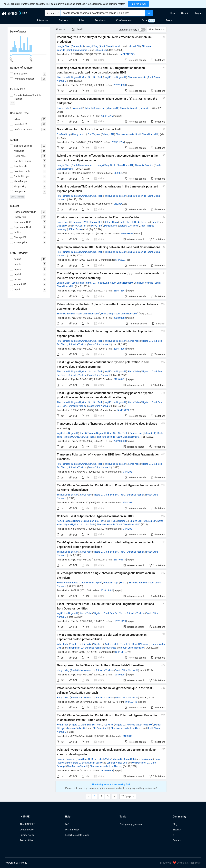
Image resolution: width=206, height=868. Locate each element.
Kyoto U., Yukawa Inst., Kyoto (87, 583)
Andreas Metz (112, 644)
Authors (63, 20)
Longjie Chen (64, 46)
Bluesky (177, 830)
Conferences (124, 20)
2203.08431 (120, 379)
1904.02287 (120, 675)
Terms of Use (27, 840)
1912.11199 (120, 621)
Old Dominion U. (75, 648)
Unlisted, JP (150, 433)
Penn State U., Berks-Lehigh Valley (94, 759)
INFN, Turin (97, 226)
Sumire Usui (136, 433)
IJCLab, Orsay (111, 222)
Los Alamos (110, 648)
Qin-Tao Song (64, 134)
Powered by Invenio (16, 863)
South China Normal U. (111, 46)
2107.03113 (120, 560)
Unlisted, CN (134, 46)
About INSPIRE (27, 824)
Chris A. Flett (96, 222)
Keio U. (123, 583)
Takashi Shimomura (95, 108)
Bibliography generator (131, 824)
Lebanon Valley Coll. (77, 728)
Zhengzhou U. (79, 134)
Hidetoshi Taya (111, 583)
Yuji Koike (110, 77)
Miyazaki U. (113, 108)
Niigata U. (121, 77)
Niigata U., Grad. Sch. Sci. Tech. (87, 77)
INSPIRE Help (72, 830)
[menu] (180, 13)
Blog (175, 824)
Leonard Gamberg (66, 759)
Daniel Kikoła (111, 226)
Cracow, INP (78, 46)
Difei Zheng (107, 314)
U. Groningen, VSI (79, 222)
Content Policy (27, 830)
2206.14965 (120, 349)
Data (144, 20)
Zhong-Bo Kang (121, 759)
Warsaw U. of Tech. (129, 226)
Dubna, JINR (108, 134)
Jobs (81, 20)
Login (198, 13)
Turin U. (155, 222)
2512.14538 (120, 85)
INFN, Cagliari (79, 226)
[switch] (142, 30)
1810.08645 (107, 771)
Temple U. (125, 644)
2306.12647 (120, 291)
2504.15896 (107, 116)
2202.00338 (120, 441)
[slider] (11, 55)
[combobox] (103, 13)
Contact (177, 840)
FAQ (67, 824)
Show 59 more (18, 197)
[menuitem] (172, 13)
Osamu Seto (63, 108)
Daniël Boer (63, 222)
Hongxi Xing (92, 46)
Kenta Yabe (134, 341)
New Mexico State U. (78, 766)
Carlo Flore (125, 222)
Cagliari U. (62, 226)
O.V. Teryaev (94, 134)
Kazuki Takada (87, 433)
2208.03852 (120, 318)
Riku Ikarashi (63, 77)
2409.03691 (127, 234)
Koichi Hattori (64, 583)
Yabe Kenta (63, 644)
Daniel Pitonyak (140, 644)
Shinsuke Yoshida (137, 77)
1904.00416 (131, 702)
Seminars (100, 20)
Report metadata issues (77, 835)
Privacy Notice (27, 835)
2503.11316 (118, 142)
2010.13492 (107, 590)
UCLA (133, 759)
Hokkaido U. (77, 108)
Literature (43, 20)
